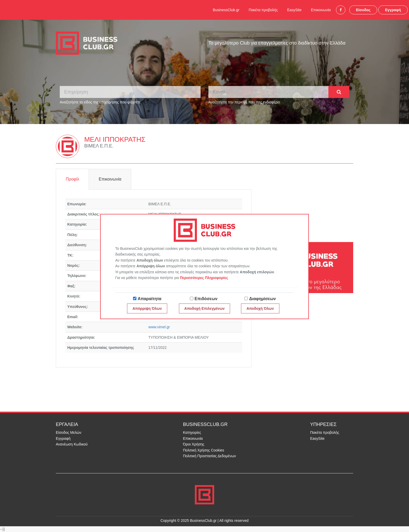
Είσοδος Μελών (69, 432)
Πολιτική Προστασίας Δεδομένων (210, 456)
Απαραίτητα (150, 299)
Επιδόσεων (206, 299)
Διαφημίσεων (262, 299)
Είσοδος (363, 10)
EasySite (294, 10)
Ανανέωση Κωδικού (72, 444)
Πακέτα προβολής (263, 10)
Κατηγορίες (192, 432)
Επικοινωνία (321, 10)
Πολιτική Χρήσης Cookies (204, 450)
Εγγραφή (393, 10)
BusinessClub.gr (226, 10)
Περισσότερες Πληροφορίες (204, 278)
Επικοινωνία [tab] (110, 179)
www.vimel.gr (159, 327)
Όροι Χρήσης (194, 444)
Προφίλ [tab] (72, 179)
